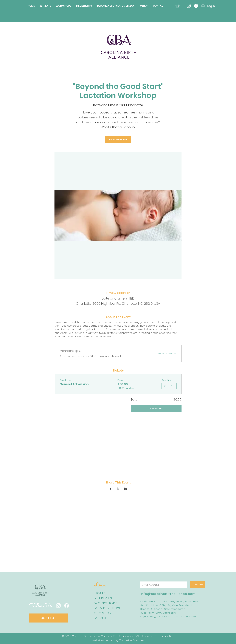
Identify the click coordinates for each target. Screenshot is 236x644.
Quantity (166, 380)
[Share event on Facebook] (111, 489)
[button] (180, 5)
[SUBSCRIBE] (198, 585)
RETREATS (103, 598)
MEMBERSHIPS (107, 608)
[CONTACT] (49, 618)
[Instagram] (189, 6)
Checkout (156, 409)
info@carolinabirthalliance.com (168, 594)
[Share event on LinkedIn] (125, 489)
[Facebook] (196, 6)
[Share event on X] (118, 489)
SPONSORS (104, 613)
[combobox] (169, 386)
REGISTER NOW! (118, 140)
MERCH (101, 618)
